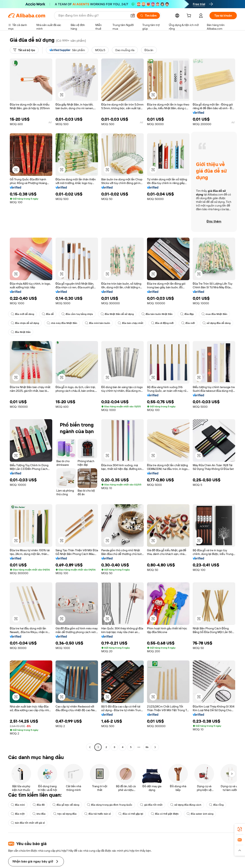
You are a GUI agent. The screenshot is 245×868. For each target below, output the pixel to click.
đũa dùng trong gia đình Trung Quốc (111, 805)
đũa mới (190, 323)
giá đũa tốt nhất (154, 805)
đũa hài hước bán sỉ (99, 814)
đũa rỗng (219, 805)
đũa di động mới (165, 323)
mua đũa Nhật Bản (217, 314)
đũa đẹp (189, 314)
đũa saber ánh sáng (202, 814)
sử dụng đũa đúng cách (188, 805)
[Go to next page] (155, 747)
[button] (62, 95)
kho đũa (39, 814)
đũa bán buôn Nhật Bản (159, 314)
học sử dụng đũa (65, 814)
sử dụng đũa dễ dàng (25, 332)
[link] (240, 829)
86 (147, 747)
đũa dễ (48, 314)
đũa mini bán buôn (99, 323)
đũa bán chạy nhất (132, 323)
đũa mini (18, 805)
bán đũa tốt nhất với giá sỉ (28, 823)
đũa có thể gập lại (132, 814)
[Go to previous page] (90, 747)
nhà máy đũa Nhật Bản (63, 323)
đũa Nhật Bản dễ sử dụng (119, 314)
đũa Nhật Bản (58, 332)
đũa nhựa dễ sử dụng (25, 323)
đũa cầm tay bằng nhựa (78, 314)
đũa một (18, 814)
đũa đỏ (39, 805)
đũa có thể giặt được (166, 814)
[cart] (189, 16)
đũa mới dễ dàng (23, 314)
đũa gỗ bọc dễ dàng (66, 805)
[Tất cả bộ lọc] (24, 50)
